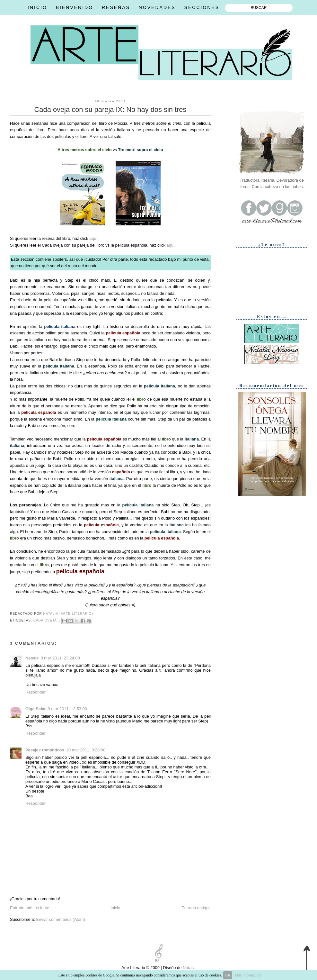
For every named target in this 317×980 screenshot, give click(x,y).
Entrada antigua (196, 908)
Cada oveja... (47, 620)
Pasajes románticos (45, 750)
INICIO (37, 7)
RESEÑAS (116, 7)
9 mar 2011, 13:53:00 (67, 709)
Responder (35, 692)
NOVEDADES (157, 7)
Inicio (115, 908)
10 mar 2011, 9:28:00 (86, 750)
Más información (248, 975)
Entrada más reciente (30, 908)
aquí (93, 238)
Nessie (32, 658)
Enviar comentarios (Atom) (60, 919)
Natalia (189, 968)
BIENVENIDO (75, 7)
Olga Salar (36, 709)
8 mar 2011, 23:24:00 (60, 658)
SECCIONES (202, 7)
